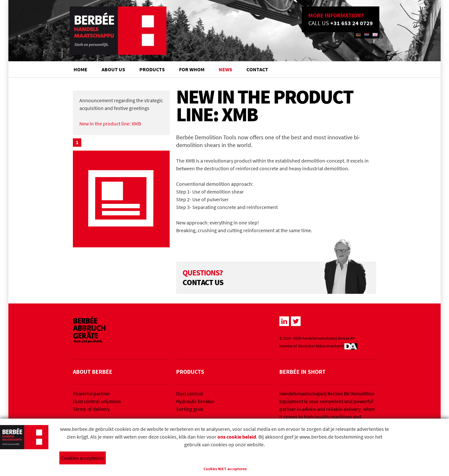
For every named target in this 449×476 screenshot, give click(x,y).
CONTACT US (204, 282)
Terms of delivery (91, 409)
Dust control (190, 393)
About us (113, 69)
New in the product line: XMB (110, 124)
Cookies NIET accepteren (225, 469)
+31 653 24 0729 (352, 23)
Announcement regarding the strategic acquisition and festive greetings (121, 104)
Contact (257, 69)
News (225, 69)
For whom (192, 69)
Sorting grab (190, 409)
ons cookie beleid (237, 437)
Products (152, 69)
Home (80, 69)
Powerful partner (91, 393)
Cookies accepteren (83, 458)
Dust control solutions (97, 401)
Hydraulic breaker (195, 401)
